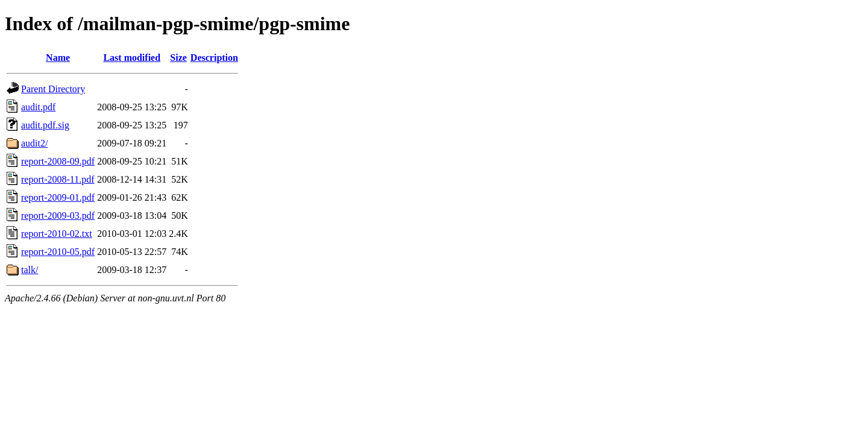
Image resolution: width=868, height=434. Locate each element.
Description (214, 58)
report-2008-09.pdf (58, 161)
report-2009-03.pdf (58, 215)
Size (178, 58)
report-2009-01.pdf (58, 197)
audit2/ (34, 143)
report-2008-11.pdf (58, 179)
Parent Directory (53, 89)
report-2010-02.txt (57, 234)
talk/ (30, 270)
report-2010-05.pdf (58, 252)
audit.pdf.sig (45, 125)
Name (58, 58)
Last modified (132, 58)
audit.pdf (38, 107)
